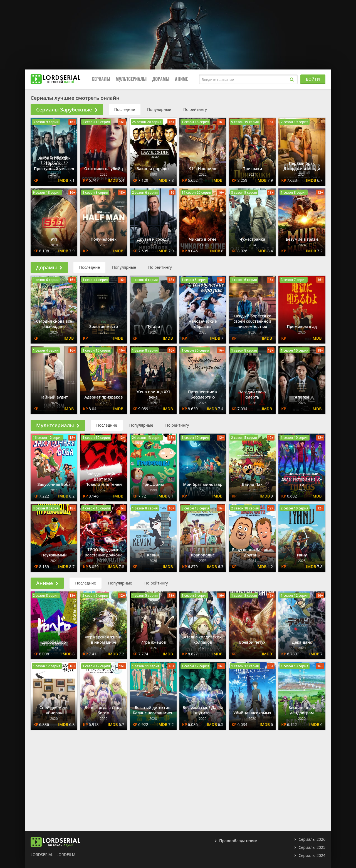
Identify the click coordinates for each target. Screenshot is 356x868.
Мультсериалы (131, 79)
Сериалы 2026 (312, 839)
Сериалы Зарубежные (67, 110)
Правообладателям (238, 841)
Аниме (181, 79)
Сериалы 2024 (312, 855)
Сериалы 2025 (312, 847)
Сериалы (101, 79)
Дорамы (161, 79)
